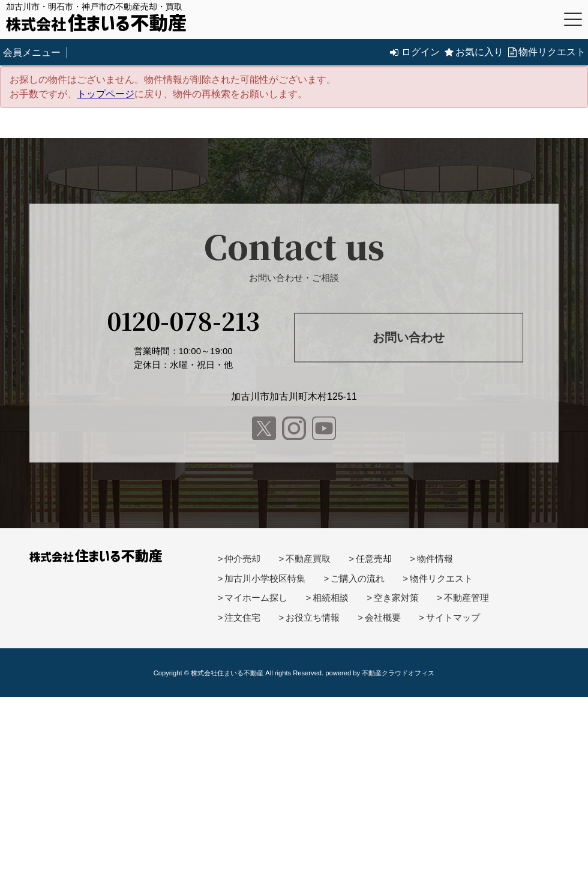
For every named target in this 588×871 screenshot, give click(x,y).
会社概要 (383, 617)
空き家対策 (396, 598)
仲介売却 (242, 559)
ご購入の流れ (358, 578)
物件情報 (435, 559)
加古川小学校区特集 (265, 578)
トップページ (106, 94)
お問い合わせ (409, 337)
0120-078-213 (183, 320)
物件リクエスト (547, 52)
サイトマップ (453, 617)
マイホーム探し (256, 598)
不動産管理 (466, 598)
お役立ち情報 (313, 617)
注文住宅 (242, 617)
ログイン (415, 52)
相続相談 (331, 598)
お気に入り (474, 52)
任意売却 (374, 559)
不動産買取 (308, 559)
